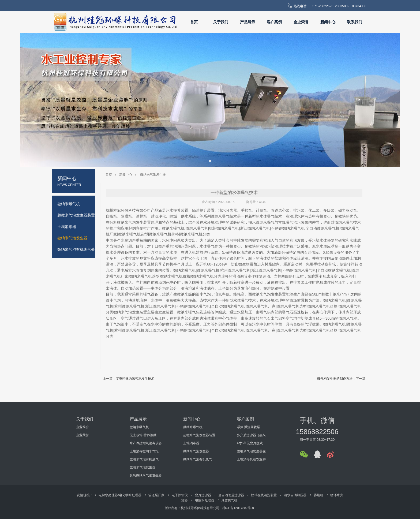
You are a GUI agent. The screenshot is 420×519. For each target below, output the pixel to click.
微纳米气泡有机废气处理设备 (146, 459)
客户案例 (274, 22)
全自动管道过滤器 (231, 495)
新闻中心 (328, 22)
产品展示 (247, 22)
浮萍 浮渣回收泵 (248, 427)
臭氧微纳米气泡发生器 (146, 475)
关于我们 (221, 22)
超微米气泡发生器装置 (199, 435)
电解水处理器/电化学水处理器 (120, 495)
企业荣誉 (301, 22)
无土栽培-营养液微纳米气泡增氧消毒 (146, 435)
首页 (194, 22)
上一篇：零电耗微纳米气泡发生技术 (129, 379)
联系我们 (355, 22)
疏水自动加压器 (295, 495)
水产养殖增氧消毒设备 (146, 443)
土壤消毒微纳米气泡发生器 (146, 451)
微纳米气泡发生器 (153, 175)
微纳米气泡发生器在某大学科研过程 (253, 451)
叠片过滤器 (203, 495)
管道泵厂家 (156, 495)
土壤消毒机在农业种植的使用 (253, 459)
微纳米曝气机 (139, 427)
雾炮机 (318, 495)
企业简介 (82, 427)
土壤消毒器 (191, 443)
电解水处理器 (205, 500)
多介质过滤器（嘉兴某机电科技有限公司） (253, 435)
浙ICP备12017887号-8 (238, 508)
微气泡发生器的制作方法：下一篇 (341, 379)
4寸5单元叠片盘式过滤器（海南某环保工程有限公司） (253, 443)
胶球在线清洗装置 (264, 495)
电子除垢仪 (180, 495)
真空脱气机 (229, 500)
